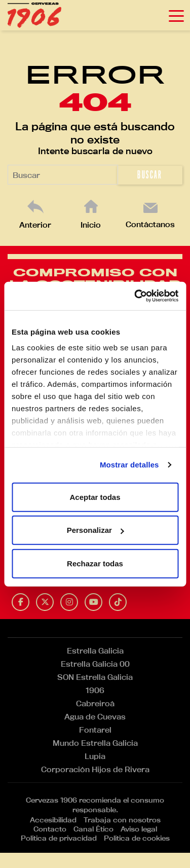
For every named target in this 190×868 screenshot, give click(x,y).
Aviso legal (139, 829)
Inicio (91, 225)
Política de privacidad (59, 838)
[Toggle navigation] (176, 15)
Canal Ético (93, 829)
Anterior (35, 225)
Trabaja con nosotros (122, 820)
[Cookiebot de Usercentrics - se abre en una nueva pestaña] (135, 296)
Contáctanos (150, 224)
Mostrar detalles (129, 465)
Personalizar (96, 530)
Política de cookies (137, 838)
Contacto (50, 829)
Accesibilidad (53, 820)
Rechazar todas (95, 563)
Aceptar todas (95, 497)
